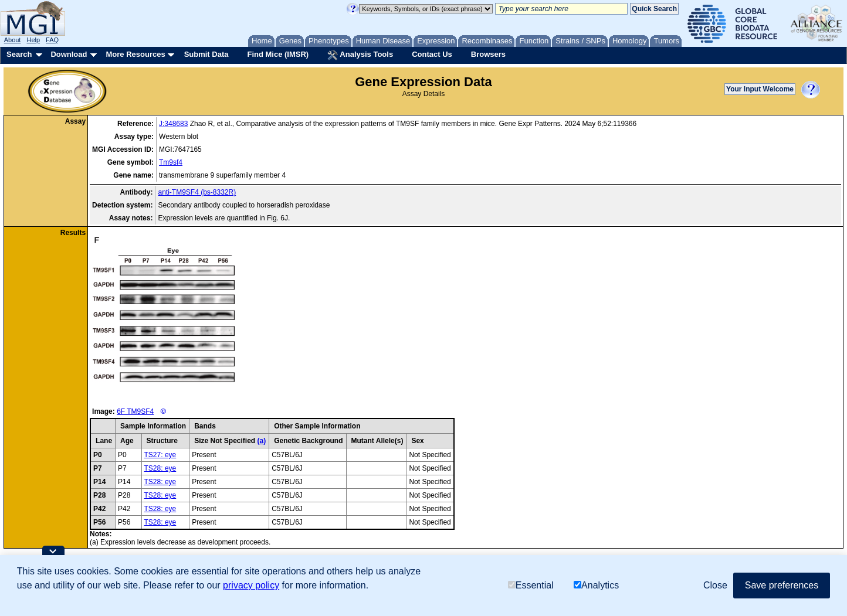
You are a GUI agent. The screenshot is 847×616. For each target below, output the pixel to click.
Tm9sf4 (171, 162)
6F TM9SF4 (135, 411)
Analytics (596, 585)
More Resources (135, 54)
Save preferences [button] (782, 585)
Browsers (488, 54)
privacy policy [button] (251, 585)
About (13, 40)
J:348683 (173, 124)
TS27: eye (160, 455)
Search (19, 54)
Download (69, 54)
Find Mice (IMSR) (278, 54)
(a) (261, 441)
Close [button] (715, 585)
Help (33, 40)
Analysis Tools (360, 55)
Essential (531, 585)
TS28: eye (160, 468)
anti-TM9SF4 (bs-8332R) (197, 192)
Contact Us (432, 54)
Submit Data (206, 54)
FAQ (52, 40)
